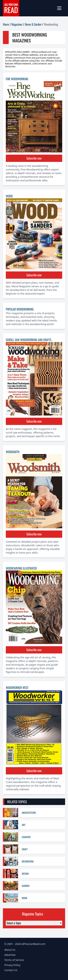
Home (6, 24)
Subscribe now (34, 158)
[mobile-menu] (61, 8)
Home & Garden (33, 24)
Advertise (10, 955)
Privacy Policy (12, 965)
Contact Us (11, 970)
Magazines (17, 24)
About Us (10, 950)
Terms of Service (14, 960)
